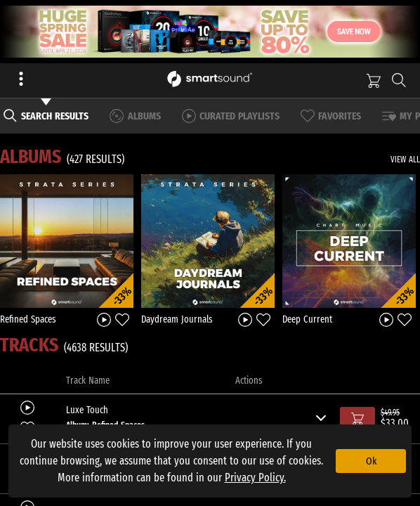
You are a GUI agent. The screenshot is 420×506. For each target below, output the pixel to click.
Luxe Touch (87, 410)
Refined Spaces (28, 319)
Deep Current (307, 319)
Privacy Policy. (255, 478)
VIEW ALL (405, 160)
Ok (371, 461)
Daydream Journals (177, 319)
